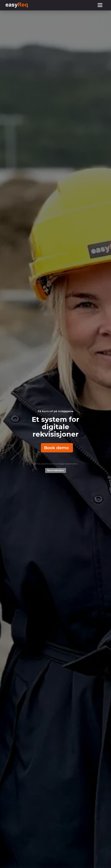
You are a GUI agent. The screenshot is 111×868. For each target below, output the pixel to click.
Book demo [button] (56, 448)
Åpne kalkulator (56, 470)
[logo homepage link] (17, 5)
